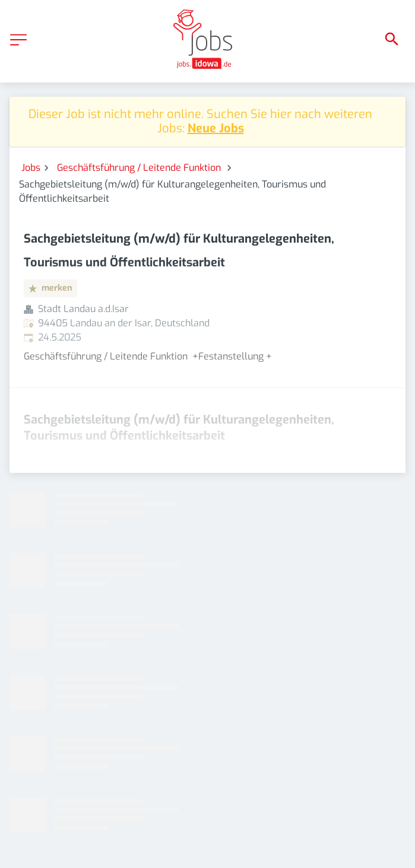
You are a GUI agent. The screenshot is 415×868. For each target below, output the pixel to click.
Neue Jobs (216, 128)
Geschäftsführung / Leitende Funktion (140, 168)
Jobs (31, 168)
